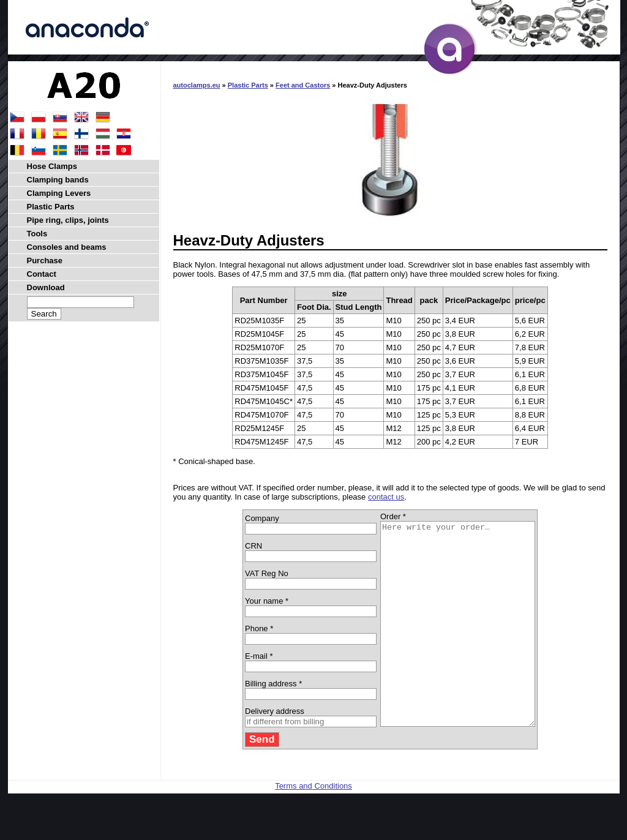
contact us (386, 497)
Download (46, 287)
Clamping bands (58, 180)
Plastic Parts (248, 85)
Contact (42, 274)
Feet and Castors (303, 85)
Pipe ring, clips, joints (68, 220)
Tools (37, 234)
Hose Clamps (52, 166)
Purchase (45, 261)
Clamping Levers (59, 193)
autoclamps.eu (197, 85)
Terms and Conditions (313, 826)
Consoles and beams (67, 247)
